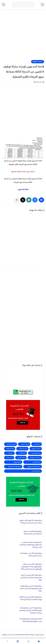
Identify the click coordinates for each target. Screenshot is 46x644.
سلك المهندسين (36, 453)
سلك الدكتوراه (10, 449)
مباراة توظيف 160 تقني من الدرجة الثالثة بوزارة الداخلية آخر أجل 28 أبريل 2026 (31, 598)
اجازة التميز (37, 444)
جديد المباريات (23, 449)
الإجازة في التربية (11, 444)
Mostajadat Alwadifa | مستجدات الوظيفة (15, 635)
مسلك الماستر (21, 458)
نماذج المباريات (36, 471)
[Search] (28, 641)
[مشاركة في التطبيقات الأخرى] (17, 200)
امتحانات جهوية (36, 449)
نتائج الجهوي (17, 462)
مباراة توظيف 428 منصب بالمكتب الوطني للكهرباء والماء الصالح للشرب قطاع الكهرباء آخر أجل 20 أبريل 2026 (31, 567)
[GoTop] (7, 641)
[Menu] (18, 641)
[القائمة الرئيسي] (42, 5)
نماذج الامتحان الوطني (15, 467)
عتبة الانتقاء (22, 453)
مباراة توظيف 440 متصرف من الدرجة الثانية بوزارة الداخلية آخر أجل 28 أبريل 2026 (31, 578)
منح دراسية (10, 458)
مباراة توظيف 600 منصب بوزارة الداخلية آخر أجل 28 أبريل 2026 (33, 533)
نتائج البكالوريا (37, 462)
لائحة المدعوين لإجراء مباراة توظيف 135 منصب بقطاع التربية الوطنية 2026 (31, 620)
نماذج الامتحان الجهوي (34, 467)
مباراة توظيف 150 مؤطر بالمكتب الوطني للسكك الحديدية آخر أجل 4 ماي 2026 (31, 522)
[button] (35, 200)
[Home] (39, 641)
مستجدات (10, 453)
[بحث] (4, 5)
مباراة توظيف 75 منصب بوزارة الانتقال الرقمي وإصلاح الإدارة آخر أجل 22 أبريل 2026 (31, 589)
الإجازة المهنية (25, 444)
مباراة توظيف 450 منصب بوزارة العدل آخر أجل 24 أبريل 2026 (31, 555)
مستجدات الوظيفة (38, 62)
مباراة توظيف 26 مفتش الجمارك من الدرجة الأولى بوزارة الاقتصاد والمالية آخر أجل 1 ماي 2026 (31, 545)
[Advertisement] (23, 36)
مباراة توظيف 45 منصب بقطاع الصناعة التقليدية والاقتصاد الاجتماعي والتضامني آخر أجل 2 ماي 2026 (31, 610)
